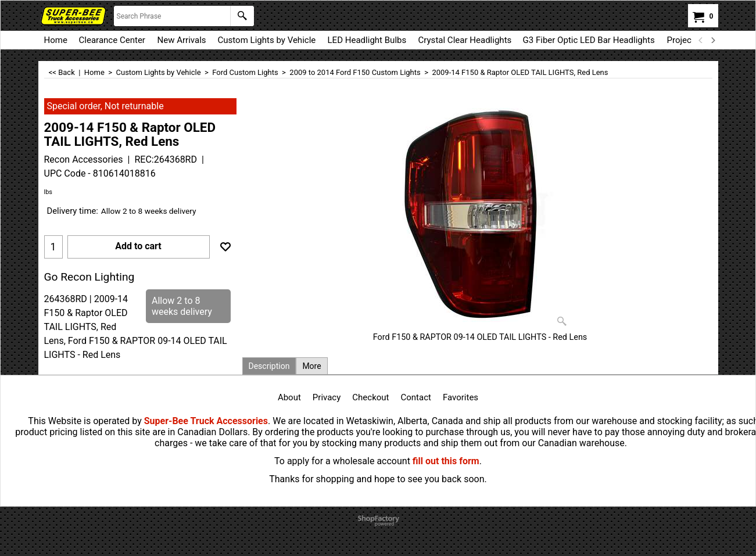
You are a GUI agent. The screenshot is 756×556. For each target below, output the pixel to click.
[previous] (701, 40)
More (311, 366)
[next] (713, 40)
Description (269, 366)
